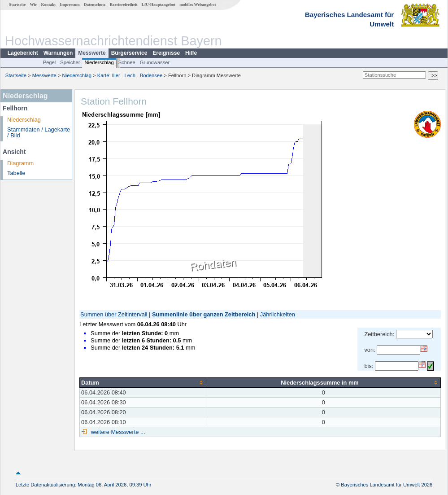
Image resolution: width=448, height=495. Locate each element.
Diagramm (20, 163)
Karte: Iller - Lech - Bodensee (130, 75)
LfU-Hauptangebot (159, 4)
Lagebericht (23, 53)
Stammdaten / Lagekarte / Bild (39, 132)
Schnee (127, 62)
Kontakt (48, 4)
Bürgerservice (129, 53)
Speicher (70, 62)
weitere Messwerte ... (117, 432)
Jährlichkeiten (278, 314)
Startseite (17, 4)
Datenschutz (95, 4)
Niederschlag (99, 62)
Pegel (50, 62)
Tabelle (16, 173)
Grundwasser (155, 62)
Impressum (70, 4)
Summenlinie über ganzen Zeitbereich (204, 314)
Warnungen (58, 53)
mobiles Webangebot (198, 4)
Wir (34, 4)
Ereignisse (166, 53)
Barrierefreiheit (124, 4)
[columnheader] (143, 382)
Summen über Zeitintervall (114, 314)
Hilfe (191, 53)
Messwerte (92, 53)
